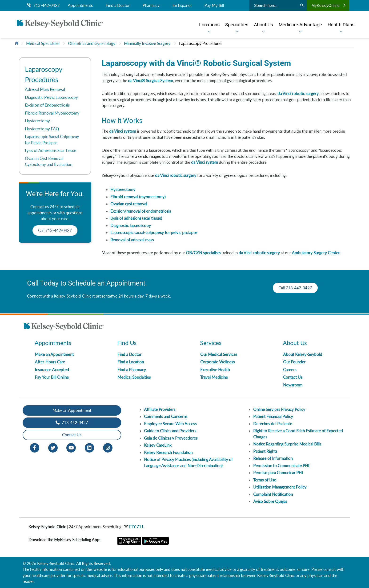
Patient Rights (265, 451)
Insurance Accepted (52, 370)
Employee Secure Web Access (170, 424)
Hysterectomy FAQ (42, 129)
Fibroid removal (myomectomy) (138, 197)
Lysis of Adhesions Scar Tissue (51, 150)
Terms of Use (265, 480)
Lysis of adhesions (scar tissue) (136, 218)
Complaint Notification (273, 494)
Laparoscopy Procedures (201, 43)
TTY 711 (134, 527)
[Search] (302, 5)
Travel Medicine (214, 377)
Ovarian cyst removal (129, 204)
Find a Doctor (118, 5)
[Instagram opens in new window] (108, 447)
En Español (182, 5)
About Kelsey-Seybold (303, 354)
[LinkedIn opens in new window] (89, 447)
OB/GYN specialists (203, 253)
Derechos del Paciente (273, 424)
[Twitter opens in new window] (53, 447)
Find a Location (131, 362)
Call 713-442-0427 (55, 230)
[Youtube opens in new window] (71, 447)
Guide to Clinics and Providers (170, 431)
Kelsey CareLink (158, 445)
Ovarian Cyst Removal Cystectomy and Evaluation (49, 161)
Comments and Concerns (166, 416)
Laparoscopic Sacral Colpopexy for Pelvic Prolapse (52, 140)
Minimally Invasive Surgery (147, 43)
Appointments (80, 5)
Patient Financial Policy (273, 416)
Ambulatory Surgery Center (316, 253)
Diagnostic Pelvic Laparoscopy (51, 97)
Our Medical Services (219, 354)
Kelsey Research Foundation (168, 452)
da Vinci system (123, 131)
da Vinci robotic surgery (298, 93)
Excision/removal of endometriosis (141, 211)
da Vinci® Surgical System (150, 81)
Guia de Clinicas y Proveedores (171, 438)
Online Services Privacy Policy (279, 409)
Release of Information (273, 458)
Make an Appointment (54, 354)
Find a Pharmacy (132, 370)
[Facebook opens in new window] (35, 447)
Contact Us (293, 377)
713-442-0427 (43, 5)
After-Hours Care (50, 362)
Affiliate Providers (160, 409)
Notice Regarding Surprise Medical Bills (287, 444)
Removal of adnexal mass (132, 240)
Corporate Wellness (217, 362)
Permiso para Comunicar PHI (278, 473)
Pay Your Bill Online (52, 377)
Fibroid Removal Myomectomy (52, 113)
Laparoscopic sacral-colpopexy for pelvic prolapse (154, 232)
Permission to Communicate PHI (281, 466)
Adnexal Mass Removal (45, 89)
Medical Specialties (43, 43)
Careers (290, 370)
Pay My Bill (214, 5)
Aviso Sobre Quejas (270, 501)
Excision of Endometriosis (47, 105)
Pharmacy (151, 5)
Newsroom (293, 385)
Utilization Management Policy (280, 487)
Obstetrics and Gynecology (92, 43)
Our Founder (294, 362)
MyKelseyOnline (329, 5)
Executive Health (215, 370)
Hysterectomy (37, 121)
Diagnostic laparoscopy (131, 225)
